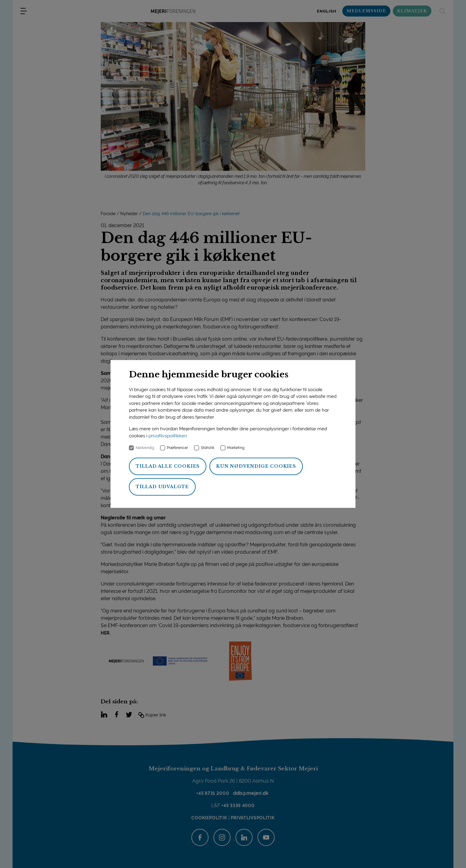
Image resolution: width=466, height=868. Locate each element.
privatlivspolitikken (168, 436)
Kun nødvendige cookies (256, 466)
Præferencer (177, 448)
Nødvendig (145, 448)
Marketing (236, 448)
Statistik (208, 448)
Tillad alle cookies (168, 466)
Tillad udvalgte (162, 487)
